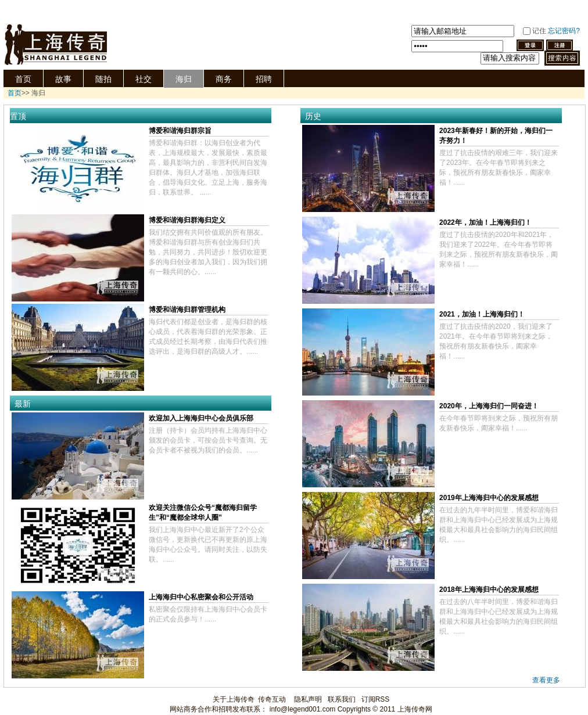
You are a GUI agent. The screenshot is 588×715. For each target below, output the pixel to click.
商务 (224, 79)
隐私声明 (308, 699)
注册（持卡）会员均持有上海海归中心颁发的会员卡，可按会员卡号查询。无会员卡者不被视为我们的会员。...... (208, 440)
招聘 (264, 79)
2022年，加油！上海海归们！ (485, 222)
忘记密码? (564, 31)
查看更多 (546, 680)
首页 (23, 79)
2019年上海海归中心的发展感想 (489, 498)
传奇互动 (272, 699)
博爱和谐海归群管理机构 (187, 310)
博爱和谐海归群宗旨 (180, 131)
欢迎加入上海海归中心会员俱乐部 (201, 418)
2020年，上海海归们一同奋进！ (489, 406)
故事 (63, 79)
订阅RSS (376, 699)
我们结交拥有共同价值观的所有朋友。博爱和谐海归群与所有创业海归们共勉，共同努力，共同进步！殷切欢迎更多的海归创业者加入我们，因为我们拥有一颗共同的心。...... (208, 252)
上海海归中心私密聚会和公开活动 (201, 597)
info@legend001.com (303, 709)
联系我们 (342, 699)
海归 (184, 79)
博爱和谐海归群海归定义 (187, 220)
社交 (144, 79)
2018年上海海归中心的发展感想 (489, 590)
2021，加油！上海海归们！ (482, 314)
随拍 (103, 79)
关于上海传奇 (234, 699)
